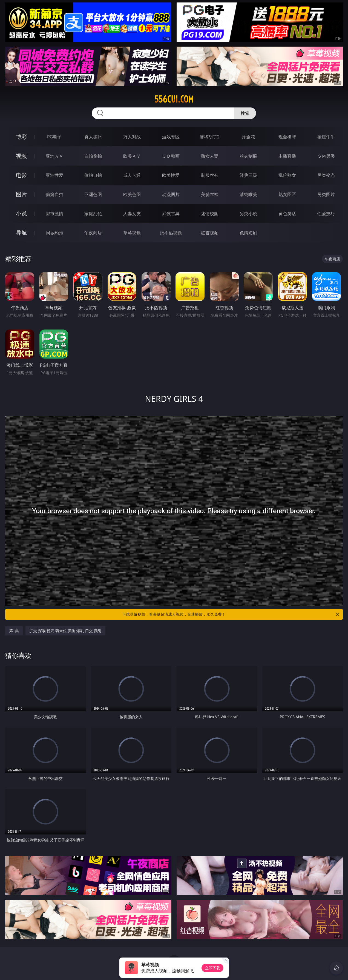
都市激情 (54, 214)
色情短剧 (248, 233)
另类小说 (248, 214)
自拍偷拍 (93, 156)
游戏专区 (171, 137)
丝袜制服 (248, 156)
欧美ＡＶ (132, 156)
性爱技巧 (326, 214)
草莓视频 (132, 233)
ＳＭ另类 (326, 156)
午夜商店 (93, 233)
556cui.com (174, 99)
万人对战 (132, 137)
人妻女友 (132, 214)
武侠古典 (171, 214)
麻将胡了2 (210, 137)
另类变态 (326, 175)
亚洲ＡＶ (54, 156)
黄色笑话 (287, 214)
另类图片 (326, 194)
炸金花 (248, 137)
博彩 (21, 137)
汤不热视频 (171, 233)
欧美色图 (132, 194)
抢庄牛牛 (326, 137)
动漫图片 (171, 194)
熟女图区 (287, 194)
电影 (21, 175)
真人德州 (93, 137)
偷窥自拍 (54, 194)
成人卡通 (132, 175)
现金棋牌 (287, 137)
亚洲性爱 (54, 175)
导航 (21, 233)
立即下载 (212, 968)
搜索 (245, 113)
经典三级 (248, 175)
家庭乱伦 (93, 214)
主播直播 (287, 156)
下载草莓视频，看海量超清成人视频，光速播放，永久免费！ (231, 614)
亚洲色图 (93, 194)
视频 (21, 156)
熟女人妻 (210, 156)
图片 (21, 194)
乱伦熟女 (287, 175)
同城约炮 (54, 233)
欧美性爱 (171, 175)
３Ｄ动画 (171, 156)
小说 (21, 213)
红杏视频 (210, 233)
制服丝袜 (210, 175)
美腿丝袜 (210, 194)
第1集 (14, 631)
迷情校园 (210, 214)
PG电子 (54, 137)
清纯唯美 (248, 194)
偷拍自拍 (93, 175)
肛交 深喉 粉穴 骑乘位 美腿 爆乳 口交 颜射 (65, 631)
